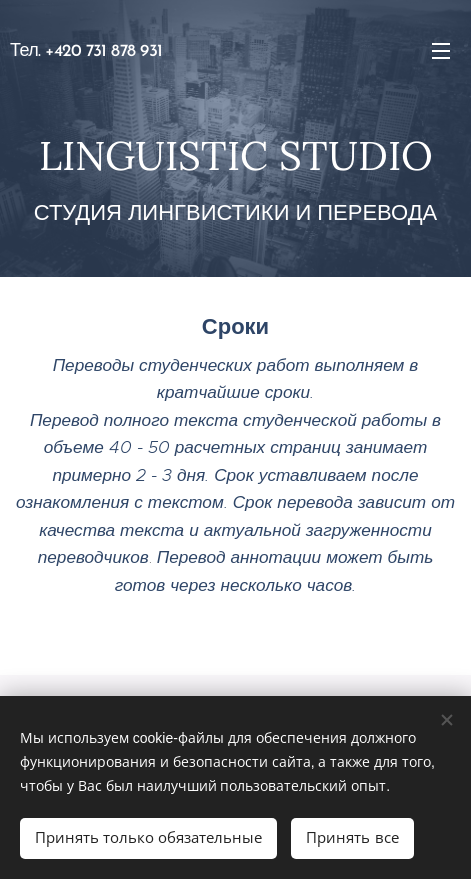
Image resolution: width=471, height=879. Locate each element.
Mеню (441, 51)
